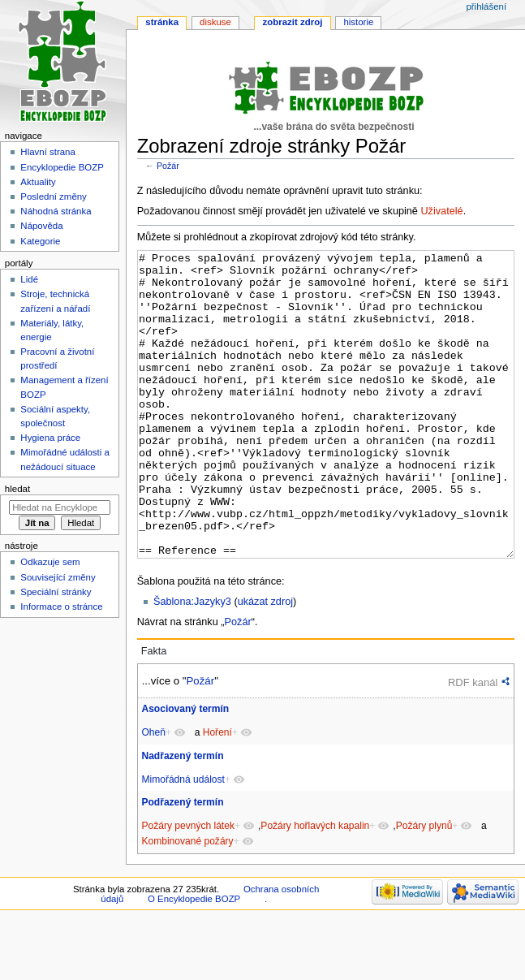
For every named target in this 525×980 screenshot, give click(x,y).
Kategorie (40, 241)
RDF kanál (473, 743)
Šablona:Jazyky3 (192, 663)
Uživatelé (441, 211)
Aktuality (38, 182)
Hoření (217, 793)
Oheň (153, 793)
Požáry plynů (424, 887)
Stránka (162, 22)
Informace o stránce (61, 607)
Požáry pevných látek (188, 887)
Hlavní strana (47, 152)
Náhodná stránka (56, 211)
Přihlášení (486, 6)
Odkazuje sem (50, 562)
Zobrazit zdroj (293, 22)
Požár (168, 166)
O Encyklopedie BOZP (194, 960)
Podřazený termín (182, 863)
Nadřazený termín (182, 817)
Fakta (154, 712)
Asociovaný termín (185, 770)
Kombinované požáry (187, 902)
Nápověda (41, 226)
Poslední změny (54, 196)
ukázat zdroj (265, 663)
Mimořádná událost (183, 840)
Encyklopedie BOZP (62, 167)
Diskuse (215, 22)
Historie (358, 22)
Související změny (58, 577)
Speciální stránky (56, 592)
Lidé (29, 279)
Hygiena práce (50, 438)
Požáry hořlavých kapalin (315, 887)
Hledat (17, 489)
